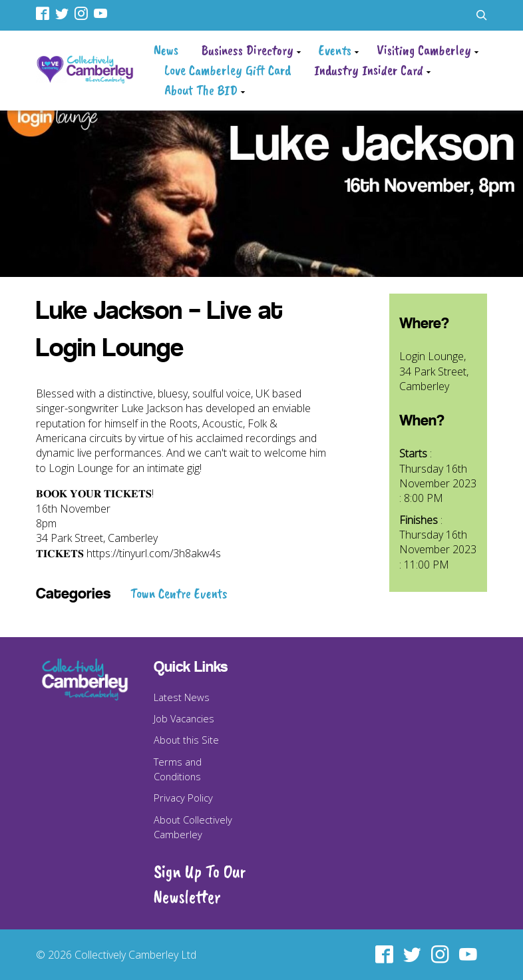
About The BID (201, 90)
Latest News (182, 697)
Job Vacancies (184, 718)
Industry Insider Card (369, 70)
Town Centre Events (179, 593)
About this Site (186, 740)
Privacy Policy (183, 798)
